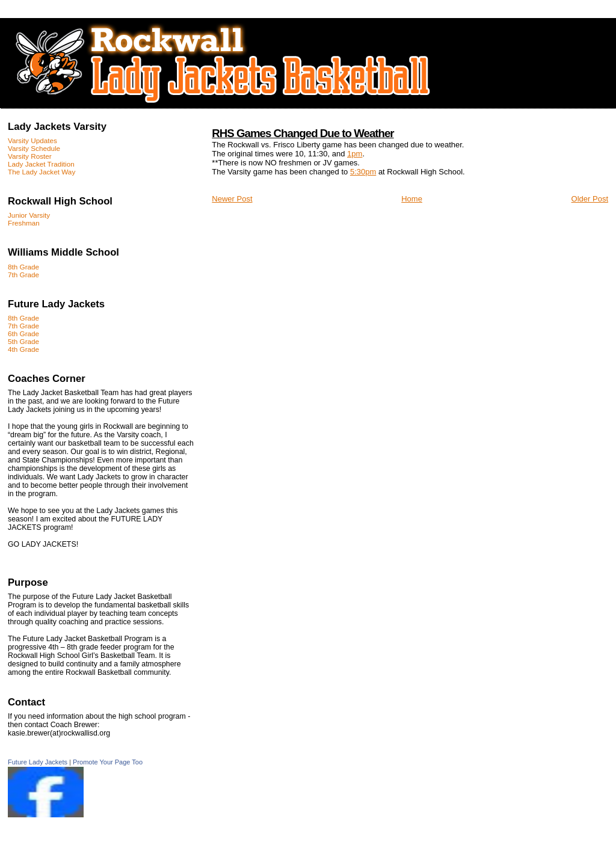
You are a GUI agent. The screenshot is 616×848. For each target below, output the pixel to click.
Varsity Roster (30, 156)
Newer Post (232, 199)
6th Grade (23, 333)
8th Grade (23, 267)
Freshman (24, 223)
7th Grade (23, 275)
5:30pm (363, 172)
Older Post (590, 199)
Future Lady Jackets (38, 762)
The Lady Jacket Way (42, 172)
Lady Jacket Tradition (41, 164)
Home (412, 199)
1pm (355, 154)
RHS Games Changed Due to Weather (303, 133)
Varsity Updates (32, 140)
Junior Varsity (29, 215)
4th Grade (23, 349)
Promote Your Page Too (108, 762)
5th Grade (23, 341)
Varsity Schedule (34, 148)
